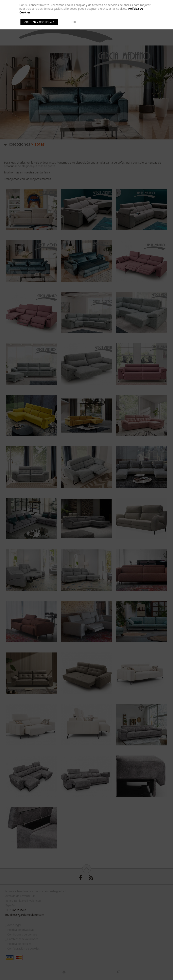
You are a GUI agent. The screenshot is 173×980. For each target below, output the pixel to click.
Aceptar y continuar (39, 22)
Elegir (71, 22)
